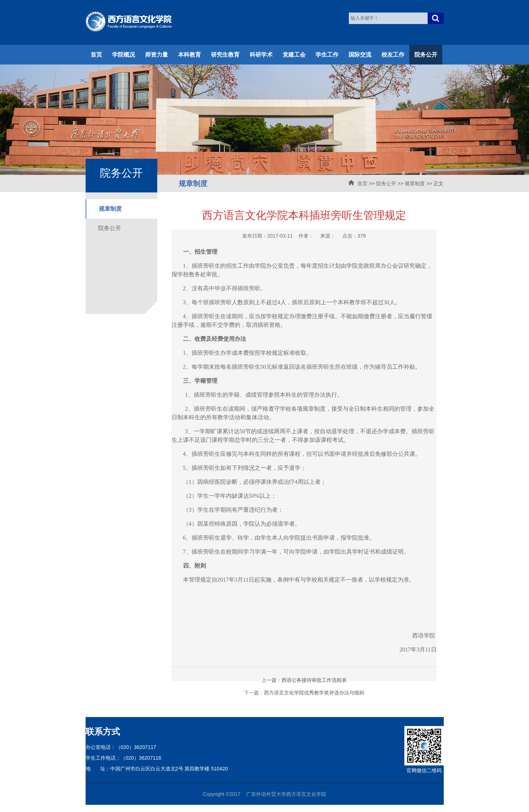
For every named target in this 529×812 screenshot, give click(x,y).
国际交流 (360, 55)
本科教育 (189, 55)
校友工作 (393, 55)
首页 (96, 55)
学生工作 (327, 55)
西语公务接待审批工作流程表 (314, 680)
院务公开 (426, 55)
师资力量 (157, 55)
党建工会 (294, 55)
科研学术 (261, 55)
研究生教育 (225, 55)
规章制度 (415, 183)
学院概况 (124, 55)
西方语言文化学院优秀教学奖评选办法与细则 (314, 693)
